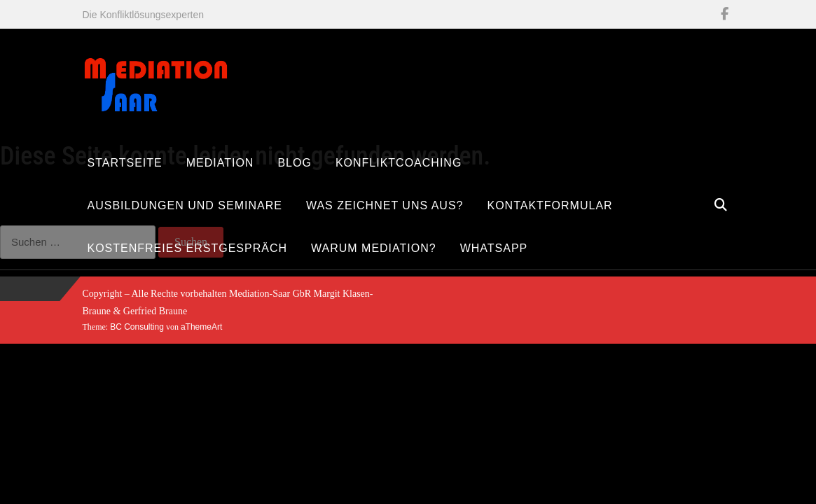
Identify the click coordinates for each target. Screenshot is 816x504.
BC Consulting (137, 327)
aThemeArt (201, 327)
